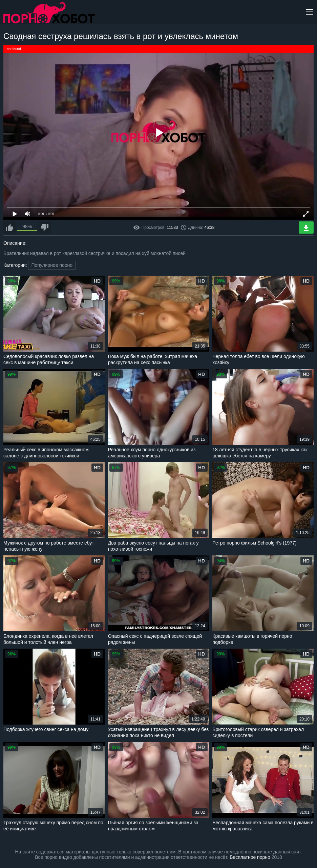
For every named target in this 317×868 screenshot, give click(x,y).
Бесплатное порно (250, 857)
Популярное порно (52, 265)
